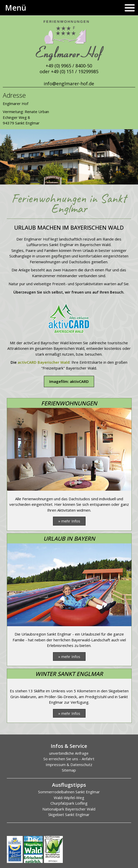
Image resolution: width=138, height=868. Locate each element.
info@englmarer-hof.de (69, 84)
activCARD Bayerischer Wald (44, 362)
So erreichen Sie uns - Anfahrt (69, 759)
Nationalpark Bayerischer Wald (69, 809)
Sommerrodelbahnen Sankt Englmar (69, 792)
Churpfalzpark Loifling (69, 803)
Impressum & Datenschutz (69, 765)
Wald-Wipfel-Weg (69, 798)
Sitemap (69, 770)
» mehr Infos (69, 521)
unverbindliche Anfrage (69, 753)
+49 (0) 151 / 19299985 (75, 71)
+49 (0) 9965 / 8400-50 (69, 66)
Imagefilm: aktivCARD (69, 381)
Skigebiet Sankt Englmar (69, 814)
